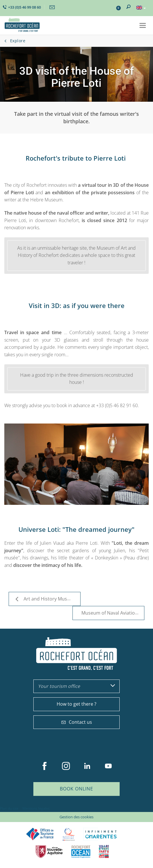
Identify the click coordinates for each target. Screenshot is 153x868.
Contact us (77, 722)
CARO (81, 851)
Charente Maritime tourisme (101, 834)
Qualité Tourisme (69, 834)
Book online (76, 789)
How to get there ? (76, 704)
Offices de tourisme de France (40, 834)
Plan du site (9, 808)
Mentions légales (36, 808)
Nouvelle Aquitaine (49, 851)
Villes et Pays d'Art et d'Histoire (104, 851)
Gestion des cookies (76, 817)
